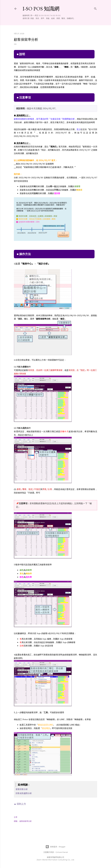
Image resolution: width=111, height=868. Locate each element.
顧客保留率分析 (26, 821)
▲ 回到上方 (20, 804)
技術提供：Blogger (55, 847)
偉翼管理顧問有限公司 (55, 857)
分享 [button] (16, 817)
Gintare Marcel (62, 852)
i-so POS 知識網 (41, 9)
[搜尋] (95, 8)
